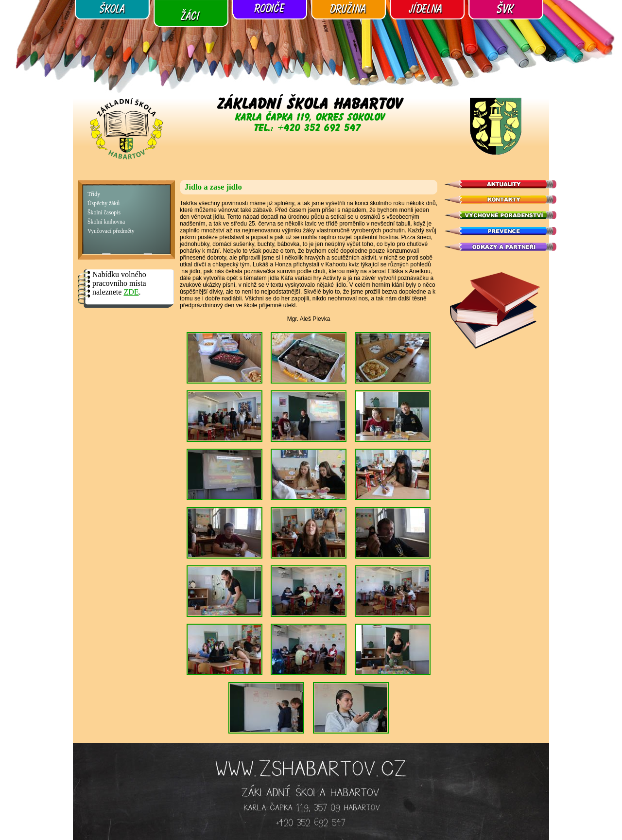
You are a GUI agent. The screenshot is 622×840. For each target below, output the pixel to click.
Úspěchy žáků (104, 203)
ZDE (131, 292)
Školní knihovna (106, 222)
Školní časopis (104, 213)
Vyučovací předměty (111, 231)
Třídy (94, 194)
